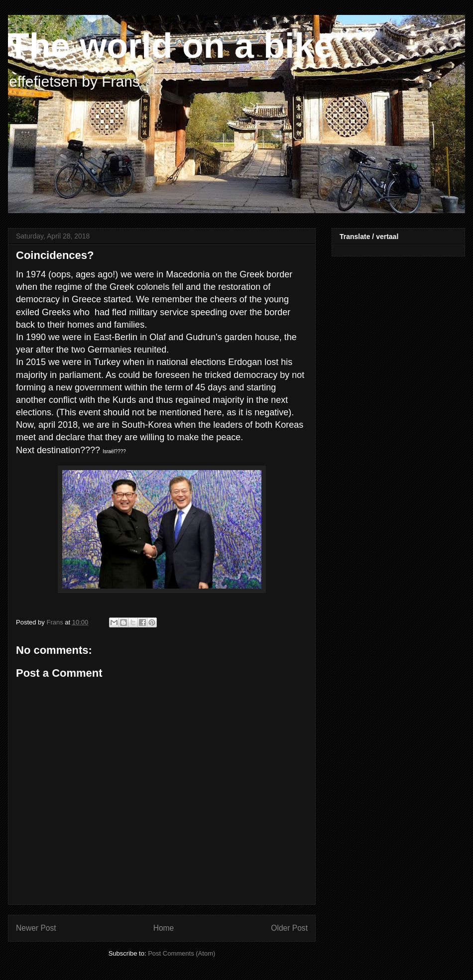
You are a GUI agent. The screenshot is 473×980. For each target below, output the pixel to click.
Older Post (289, 928)
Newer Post (36, 928)
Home (164, 928)
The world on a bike (171, 46)
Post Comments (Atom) (181, 953)
